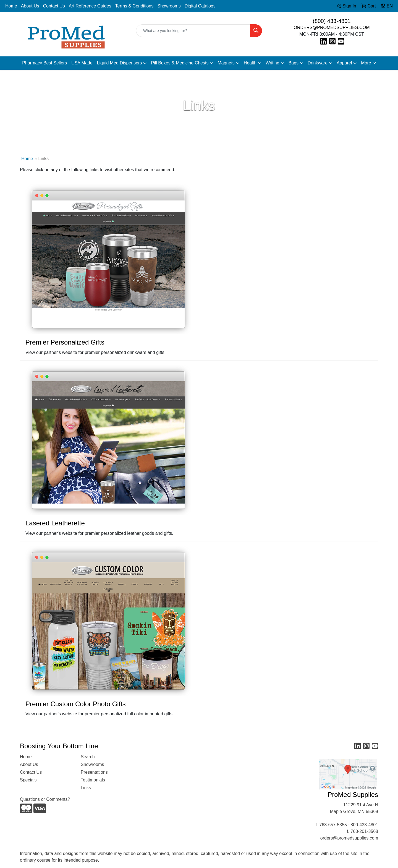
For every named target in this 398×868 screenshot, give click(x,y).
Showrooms (169, 6)
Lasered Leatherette (55, 523)
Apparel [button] (344, 63)
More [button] (366, 63)
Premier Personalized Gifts (65, 342)
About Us (30, 6)
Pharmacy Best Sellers (44, 63)
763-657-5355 (333, 825)
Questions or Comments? (45, 799)
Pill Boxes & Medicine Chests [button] (180, 63)
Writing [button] (273, 63)
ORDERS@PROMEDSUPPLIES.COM (332, 28)
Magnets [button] (226, 63)
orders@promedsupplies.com (349, 838)
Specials (28, 780)
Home (11, 6)
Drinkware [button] (318, 63)
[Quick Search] (193, 31)
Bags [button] (294, 63)
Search (88, 757)
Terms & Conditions (134, 6)
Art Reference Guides (90, 6)
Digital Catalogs (200, 6)
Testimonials (93, 780)
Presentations (94, 772)
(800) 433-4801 (332, 21)
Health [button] (250, 63)
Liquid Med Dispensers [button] (120, 63)
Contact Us (54, 6)
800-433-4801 (364, 825)
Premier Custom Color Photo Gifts (76, 704)
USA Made (82, 63)
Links (86, 788)
